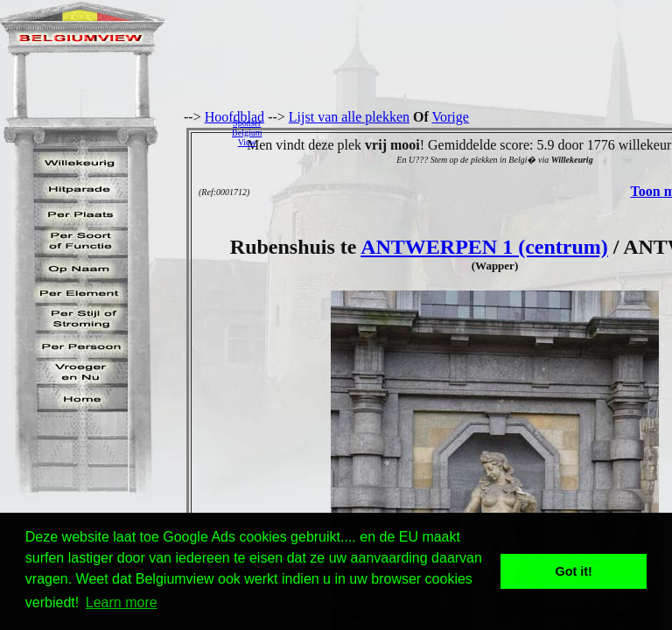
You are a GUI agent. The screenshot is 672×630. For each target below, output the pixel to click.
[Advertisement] (472, 132)
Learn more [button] (122, 602)
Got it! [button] (574, 571)
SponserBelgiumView (247, 133)
